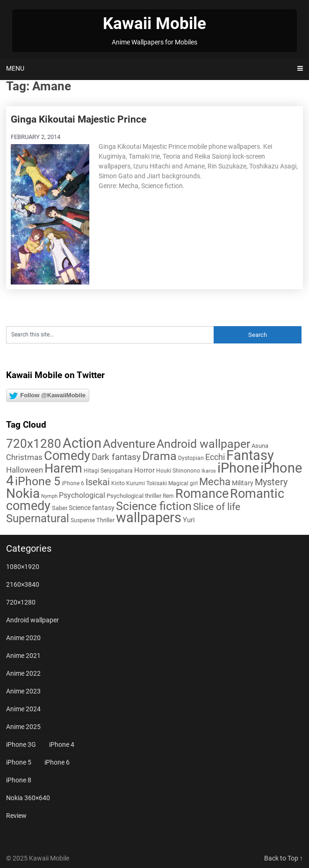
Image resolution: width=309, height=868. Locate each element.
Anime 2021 (23, 656)
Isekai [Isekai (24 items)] (98, 482)
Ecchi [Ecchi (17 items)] (215, 457)
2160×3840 (23, 584)
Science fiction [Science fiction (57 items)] (154, 506)
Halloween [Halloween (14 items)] (25, 470)
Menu (15, 68)
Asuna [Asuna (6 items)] (260, 446)
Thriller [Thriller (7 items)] (105, 520)
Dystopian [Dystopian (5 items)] (191, 458)
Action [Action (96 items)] (82, 443)
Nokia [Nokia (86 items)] (23, 493)
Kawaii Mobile (154, 24)
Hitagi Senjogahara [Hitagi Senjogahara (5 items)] (108, 471)
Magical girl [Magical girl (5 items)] (183, 483)
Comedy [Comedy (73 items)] (67, 456)
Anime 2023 (23, 691)
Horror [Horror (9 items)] (144, 470)
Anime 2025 (23, 727)
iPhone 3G (21, 744)
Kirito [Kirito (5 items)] (118, 483)
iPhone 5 (19, 762)
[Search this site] (110, 335)
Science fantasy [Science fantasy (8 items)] (92, 508)
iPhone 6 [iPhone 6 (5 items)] (73, 483)
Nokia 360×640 (28, 798)
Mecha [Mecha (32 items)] (215, 482)
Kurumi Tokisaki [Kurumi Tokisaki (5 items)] (147, 483)
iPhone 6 (57, 762)
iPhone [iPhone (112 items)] (238, 468)
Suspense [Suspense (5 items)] (83, 520)
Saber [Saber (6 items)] (60, 508)
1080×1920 (23, 567)
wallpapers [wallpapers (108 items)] (149, 518)
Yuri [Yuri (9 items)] (189, 520)
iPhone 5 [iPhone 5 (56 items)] (38, 481)
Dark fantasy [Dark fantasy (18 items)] (116, 457)
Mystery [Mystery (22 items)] (271, 482)
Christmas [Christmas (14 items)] (24, 457)
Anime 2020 (23, 638)
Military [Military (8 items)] (243, 483)
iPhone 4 (62, 744)
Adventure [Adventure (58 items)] (129, 444)
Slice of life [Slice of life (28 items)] (217, 507)
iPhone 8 (19, 780)
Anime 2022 (23, 673)
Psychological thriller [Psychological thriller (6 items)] (134, 496)
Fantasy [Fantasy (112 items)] (250, 455)
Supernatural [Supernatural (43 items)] (38, 518)
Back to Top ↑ (284, 858)
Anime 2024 (23, 709)
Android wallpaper (32, 620)
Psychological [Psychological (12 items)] (82, 495)
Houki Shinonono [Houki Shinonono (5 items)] (178, 471)
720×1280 (21, 602)
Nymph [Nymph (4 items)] (49, 496)
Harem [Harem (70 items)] (63, 468)
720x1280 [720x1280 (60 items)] (34, 444)
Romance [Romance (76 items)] (202, 494)
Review (16, 816)
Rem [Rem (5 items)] (168, 496)
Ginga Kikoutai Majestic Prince (79, 119)
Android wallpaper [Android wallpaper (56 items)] (203, 444)
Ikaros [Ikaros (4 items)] (209, 471)
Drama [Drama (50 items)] (159, 456)
